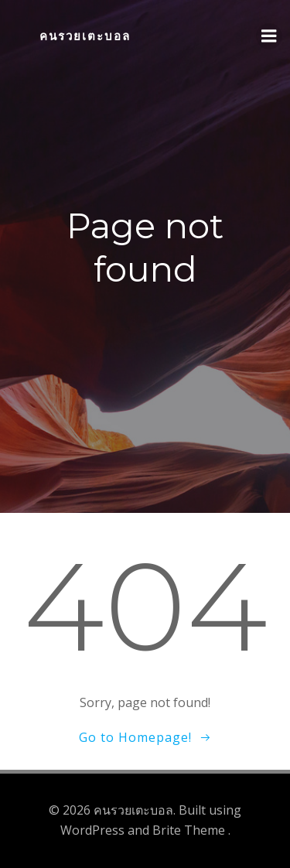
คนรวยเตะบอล (85, 36)
